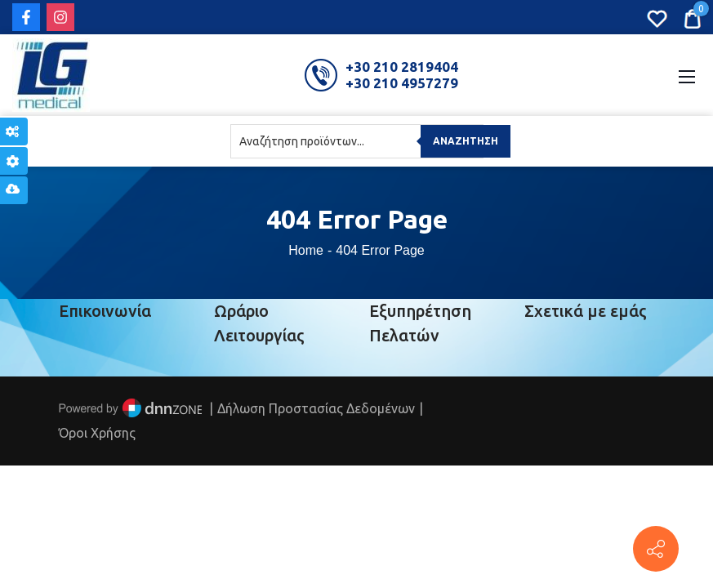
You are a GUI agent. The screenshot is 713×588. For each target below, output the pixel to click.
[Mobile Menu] (687, 75)
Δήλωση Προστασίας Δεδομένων (316, 408)
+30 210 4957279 (402, 83)
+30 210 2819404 (402, 67)
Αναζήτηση (466, 141)
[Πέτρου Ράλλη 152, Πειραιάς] (656, 549)
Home (306, 250)
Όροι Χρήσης (97, 433)
